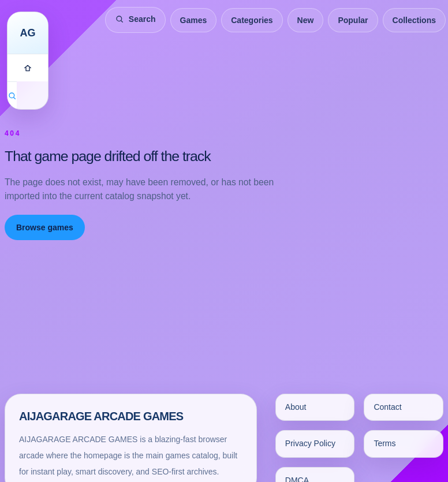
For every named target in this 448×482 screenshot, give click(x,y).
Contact (387, 407)
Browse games (45, 227)
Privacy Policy (310, 443)
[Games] (28, 68)
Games (194, 20)
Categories (252, 20)
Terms (384, 443)
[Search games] (12, 95)
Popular (353, 20)
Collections (414, 20)
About (296, 407)
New (306, 20)
